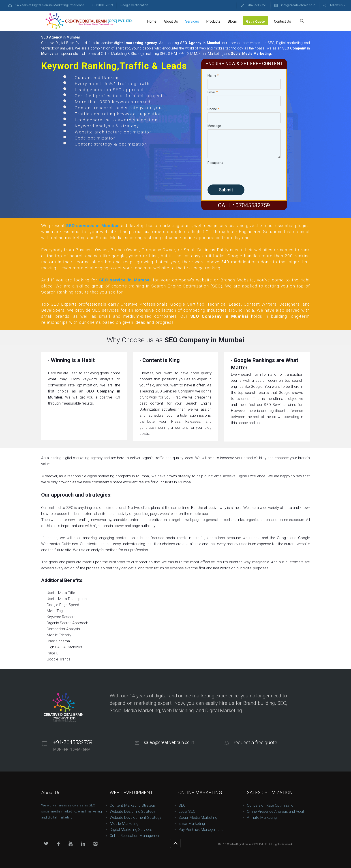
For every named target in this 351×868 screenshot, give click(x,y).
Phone (213, 109)
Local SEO (187, 811)
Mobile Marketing (124, 823)
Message (214, 126)
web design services (215, 226)
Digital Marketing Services (131, 829)
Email (213, 92)
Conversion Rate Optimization (271, 805)
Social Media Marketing (198, 817)
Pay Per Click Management (201, 829)
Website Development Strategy (135, 817)
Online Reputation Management (136, 836)
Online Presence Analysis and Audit (276, 811)
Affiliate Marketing (262, 817)
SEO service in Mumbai (125, 280)
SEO (182, 805)
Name (213, 75)
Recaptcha (215, 163)
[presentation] (242, 175)
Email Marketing (192, 823)
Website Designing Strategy (132, 811)
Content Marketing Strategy (133, 805)
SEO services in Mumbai (92, 226)
